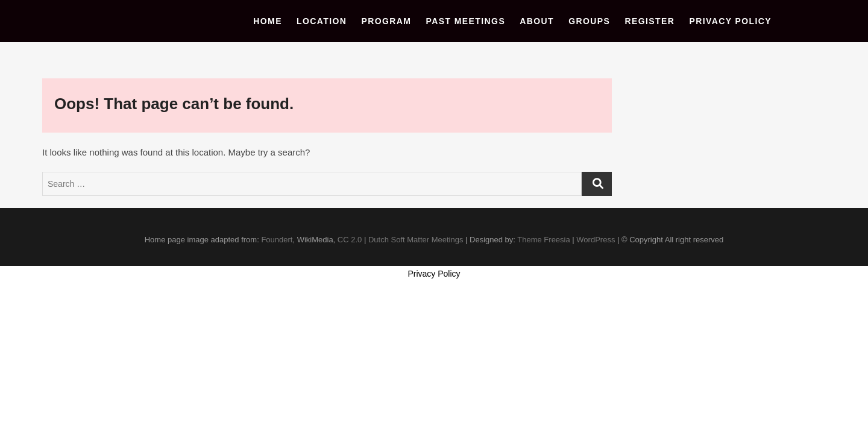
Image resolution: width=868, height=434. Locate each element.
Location (322, 21)
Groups (589, 21)
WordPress (596, 240)
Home (268, 21)
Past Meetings (466, 21)
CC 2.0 (350, 240)
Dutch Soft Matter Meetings (416, 240)
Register (650, 21)
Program (387, 21)
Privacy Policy (730, 21)
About (537, 21)
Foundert (277, 240)
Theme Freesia (543, 240)
